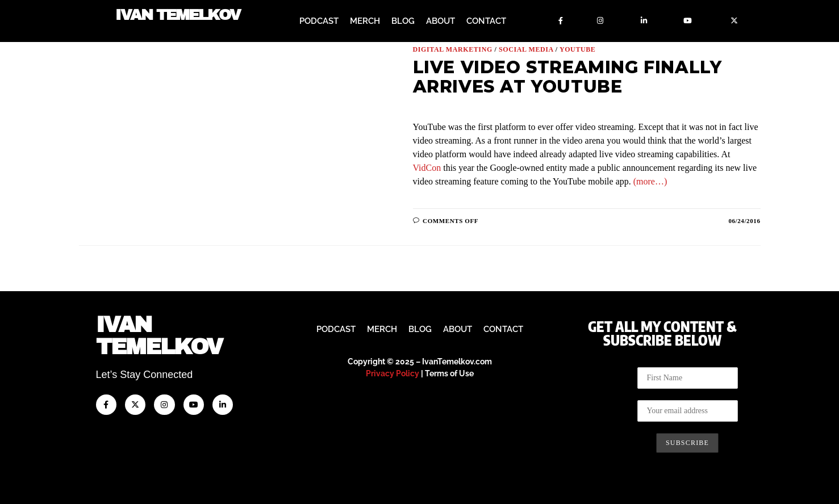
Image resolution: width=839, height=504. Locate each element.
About (441, 21)
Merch (365, 21)
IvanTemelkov (159, 336)
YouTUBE (578, 49)
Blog (403, 21)
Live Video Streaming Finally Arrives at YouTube (567, 77)
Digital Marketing (453, 49)
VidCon (427, 168)
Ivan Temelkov (178, 16)
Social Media (526, 49)
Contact (486, 21)
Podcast (319, 21)
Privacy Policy (393, 373)
